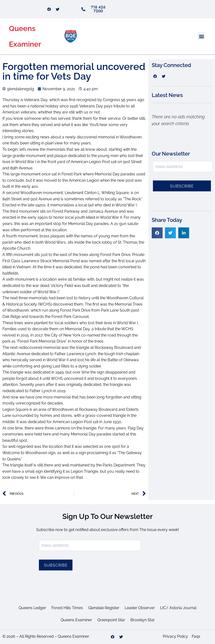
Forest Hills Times (67, 608)
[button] (201, 36)
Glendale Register (104, 608)
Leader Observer (140, 608)
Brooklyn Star (143, 620)
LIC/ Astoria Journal (178, 608)
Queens (22, 28)
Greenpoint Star (111, 620)
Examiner (25, 44)
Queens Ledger (32, 608)
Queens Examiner (76, 620)
